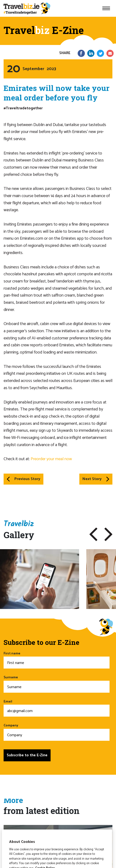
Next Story (96, 479)
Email (57, 708)
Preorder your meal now (51, 459)
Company (57, 732)
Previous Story (23, 479)
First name (57, 660)
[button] (93, 534)
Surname (57, 684)
